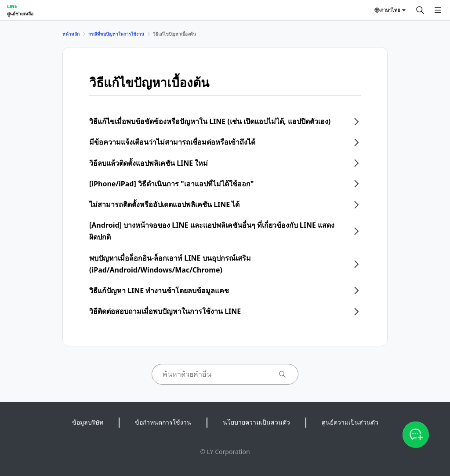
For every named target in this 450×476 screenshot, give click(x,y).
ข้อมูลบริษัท (88, 422)
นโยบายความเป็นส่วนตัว (256, 422)
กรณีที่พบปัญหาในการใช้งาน (116, 34)
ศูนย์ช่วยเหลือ (20, 14)
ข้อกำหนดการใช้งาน (163, 422)
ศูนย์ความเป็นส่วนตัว (350, 422)
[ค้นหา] (420, 10)
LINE (12, 6)
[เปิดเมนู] (438, 10)
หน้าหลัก (71, 34)
